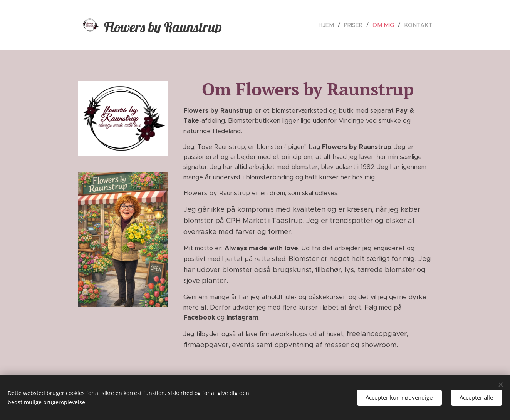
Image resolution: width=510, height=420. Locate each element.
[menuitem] (333, 25)
